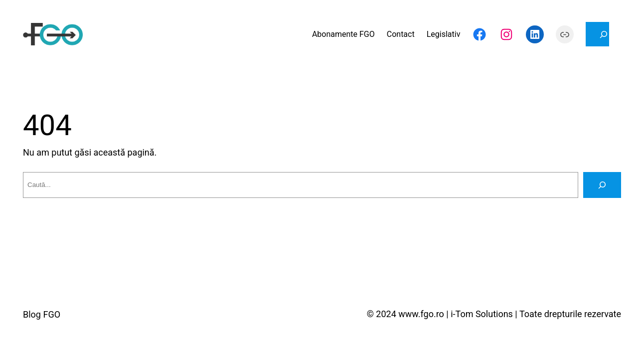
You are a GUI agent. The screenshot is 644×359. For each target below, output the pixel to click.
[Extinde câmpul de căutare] (597, 34)
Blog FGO (42, 314)
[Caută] (602, 185)
